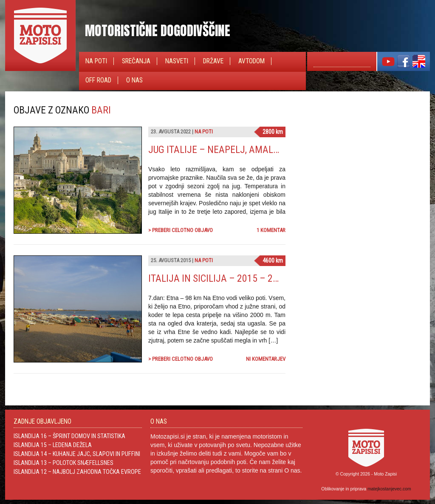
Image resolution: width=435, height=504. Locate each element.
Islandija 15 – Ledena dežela (53, 445)
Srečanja (136, 61)
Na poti (96, 61)
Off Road (98, 80)
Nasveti (177, 61)
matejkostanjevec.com (389, 489)
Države (213, 61)
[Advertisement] (358, 157)
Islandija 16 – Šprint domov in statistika (69, 436)
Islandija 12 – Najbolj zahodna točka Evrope (77, 472)
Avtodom (251, 61)
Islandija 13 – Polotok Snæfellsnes (64, 463)
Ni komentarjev (266, 359)
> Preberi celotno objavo (181, 230)
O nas (134, 80)
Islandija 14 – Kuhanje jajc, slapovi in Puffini (77, 454)
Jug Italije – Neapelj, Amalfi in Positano (242, 150)
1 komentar (271, 230)
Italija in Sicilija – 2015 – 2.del (219, 278)
